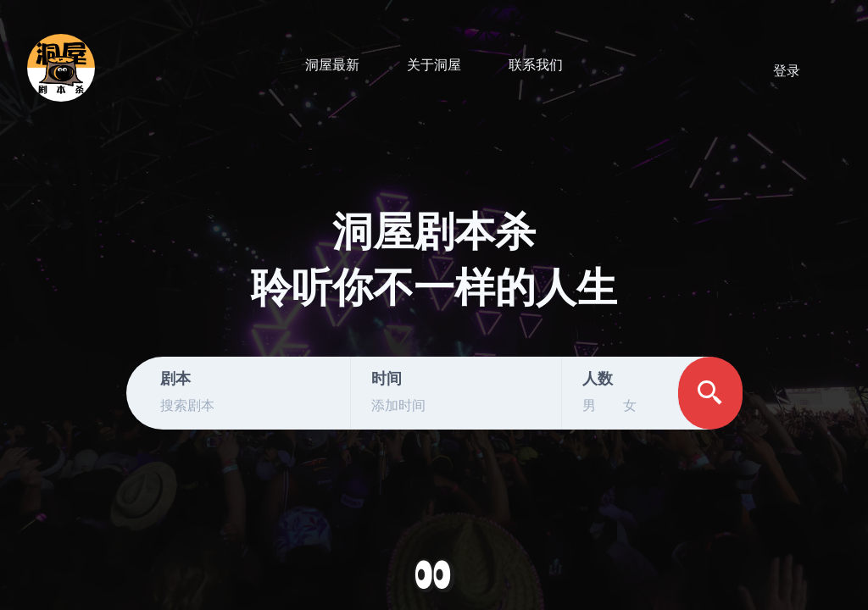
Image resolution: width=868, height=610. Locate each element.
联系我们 (536, 65)
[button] (434, 576)
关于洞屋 (434, 65)
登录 (787, 71)
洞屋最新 (332, 65)
